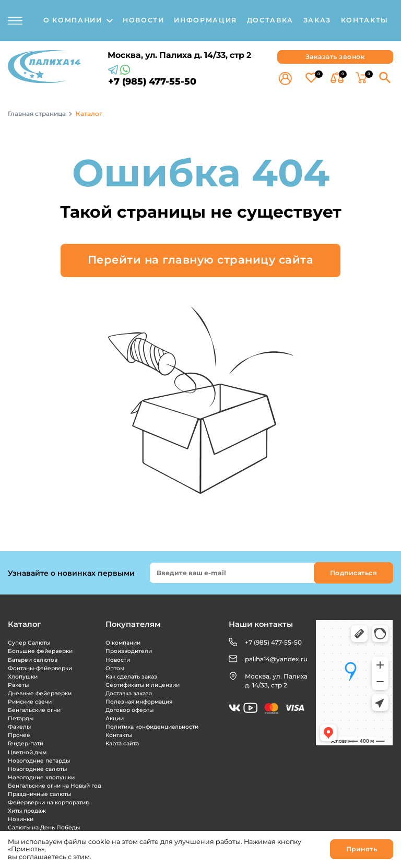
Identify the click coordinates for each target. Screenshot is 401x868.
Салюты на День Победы (44, 828)
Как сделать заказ (131, 677)
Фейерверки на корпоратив (48, 802)
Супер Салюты (29, 643)
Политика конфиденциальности (152, 727)
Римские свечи (30, 702)
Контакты (119, 735)
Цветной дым (27, 752)
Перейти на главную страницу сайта (201, 260)
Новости (118, 660)
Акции (115, 718)
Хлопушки (23, 677)
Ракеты (18, 685)
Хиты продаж (27, 811)
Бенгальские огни (34, 710)
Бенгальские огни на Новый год (55, 786)
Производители (129, 651)
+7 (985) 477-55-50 (152, 81)
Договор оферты (129, 710)
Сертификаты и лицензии (143, 685)
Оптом (115, 668)
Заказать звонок (335, 57)
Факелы (19, 727)
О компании (123, 643)
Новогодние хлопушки (41, 777)
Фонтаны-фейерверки (40, 668)
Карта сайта (122, 744)
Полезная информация (139, 702)
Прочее (19, 735)
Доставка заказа (129, 693)
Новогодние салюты (37, 769)
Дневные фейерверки (40, 693)
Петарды (21, 718)
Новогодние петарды (39, 761)
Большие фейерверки (40, 651)
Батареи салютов (33, 660)
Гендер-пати (26, 744)
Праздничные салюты (39, 794)
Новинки (21, 819)
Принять (362, 849)
